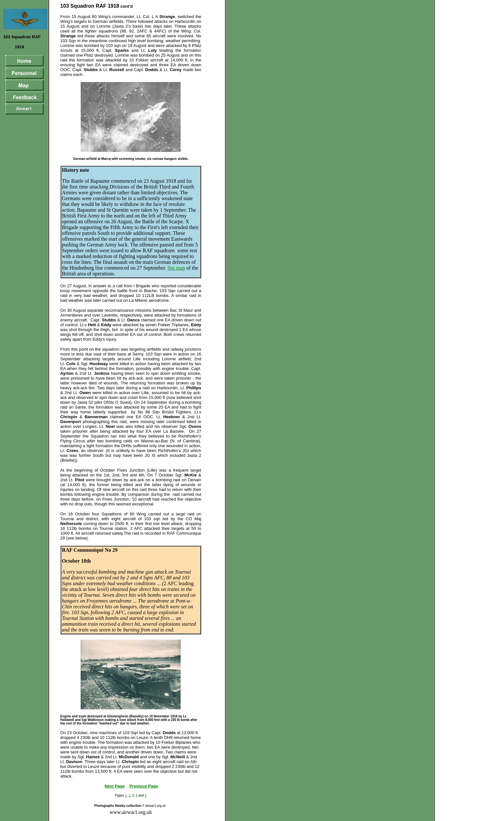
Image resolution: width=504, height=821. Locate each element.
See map (176, 268)
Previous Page (144, 786)
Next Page (115, 786)
